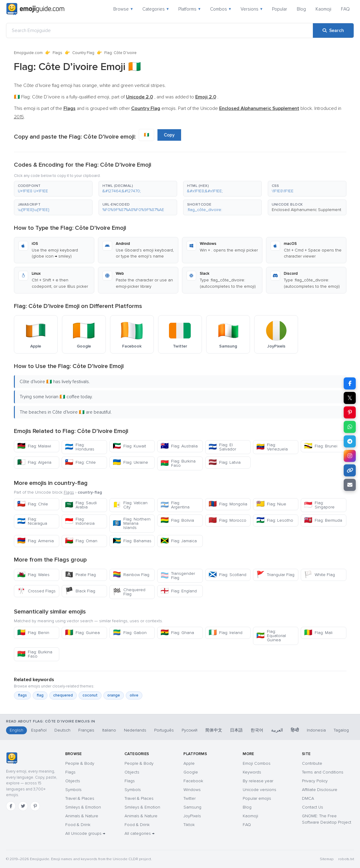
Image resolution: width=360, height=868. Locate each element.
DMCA (308, 798)
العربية (277, 730)
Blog (301, 9)
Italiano (109, 730)
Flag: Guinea (82, 633)
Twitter (190, 798)
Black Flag (80, 591)
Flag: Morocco (227, 520)
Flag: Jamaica (179, 541)
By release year (258, 781)
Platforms (189, 9)
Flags (57, 53)
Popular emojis (257, 798)
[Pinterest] (35, 806)
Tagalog (341, 730)
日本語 (236, 730)
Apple (189, 763)
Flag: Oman (81, 541)
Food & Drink (78, 825)
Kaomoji (323, 9)
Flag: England (179, 591)
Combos (221, 9)
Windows (192, 790)
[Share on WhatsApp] (350, 427)
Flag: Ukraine (130, 462)
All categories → (139, 833)
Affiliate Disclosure (320, 790)
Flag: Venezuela (272, 447)
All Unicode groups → (85, 833)
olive (134, 695)
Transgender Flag (178, 576)
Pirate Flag (80, 575)
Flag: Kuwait (129, 446)
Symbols (73, 790)
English (16, 730)
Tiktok (189, 825)
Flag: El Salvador (222, 447)
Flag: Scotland (227, 575)
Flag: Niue (271, 504)
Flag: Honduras (80, 447)
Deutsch (62, 730)
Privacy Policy (315, 781)
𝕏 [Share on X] (350, 398)
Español (39, 730)
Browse (123, 9)
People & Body (80, 763)
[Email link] (350, 485)
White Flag (319, 575)
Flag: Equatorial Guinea (271, 636)
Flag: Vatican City (130, 505)
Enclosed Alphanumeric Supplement (306, 210)
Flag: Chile (80, 462)
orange (114, 695)
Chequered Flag (129, 592)
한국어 (257, 730)
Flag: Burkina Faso (178, 463)
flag (40, 695)
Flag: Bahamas (132, 541)
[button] (53, 189)
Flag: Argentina (175, 505)
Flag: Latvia (225, 462)
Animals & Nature (82, 816)
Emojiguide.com (28, 53)
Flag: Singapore (319, 505)
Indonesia (316, 730)
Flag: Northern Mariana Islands (132, 523)
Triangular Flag (275, 575)
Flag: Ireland (225, 633)
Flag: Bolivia (177, 520)
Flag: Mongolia (228, 504)
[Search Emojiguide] (160, 30)
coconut (90, 695)
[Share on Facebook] (350, 383)
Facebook (193, 781)
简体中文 (214, 730)
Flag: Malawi (34, 446)
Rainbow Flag (131, 575)
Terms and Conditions (323, 772)
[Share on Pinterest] (350, 412)
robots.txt (346, 859)
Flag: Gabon (130, 633)
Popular (280, 9)
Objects (73, 781)
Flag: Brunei (321, 446)
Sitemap (327, 859)
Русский (190, 730)
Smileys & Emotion (83, 807)
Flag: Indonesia (80, 521)
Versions (251, 9)
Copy (169, 135)
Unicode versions (259, 790)
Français (86, 730)
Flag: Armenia (36, 541)
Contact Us (313, 807)
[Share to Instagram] (350, 456)
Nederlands (135, 730)
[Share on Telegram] (350, 441)
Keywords (252, 772)
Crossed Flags (36, 591)
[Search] (333, 30)
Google (191, 772)
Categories (156, 9)
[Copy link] (350, 470)
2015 (19, 117)
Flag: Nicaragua (32, 521)
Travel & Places (80, 798)
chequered (63, 695)
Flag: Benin (33, 633)
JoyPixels (192, 816)
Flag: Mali (318, 633)
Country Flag (83, 53)
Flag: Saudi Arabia (81, 505)
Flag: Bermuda (323, 520)
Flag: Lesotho (275, 520)
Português (164, 730)
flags (22, 695)
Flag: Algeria (34, 462)
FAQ (345, 9)
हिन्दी (295, 730)
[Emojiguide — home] (35, 9)
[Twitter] (23, 806)
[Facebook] (11, 806)
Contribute (312, 763)
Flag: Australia (179, 446)
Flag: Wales (33, 575)
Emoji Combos (257, 763)
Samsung (192, 807)
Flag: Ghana (177, 633)
